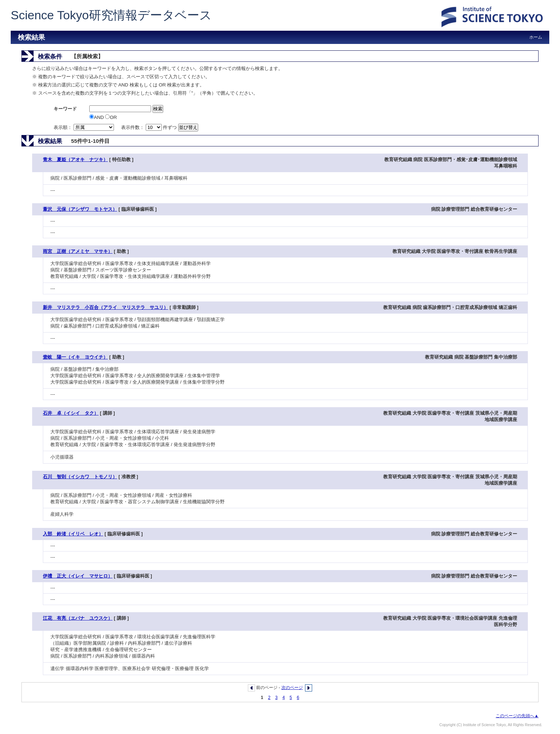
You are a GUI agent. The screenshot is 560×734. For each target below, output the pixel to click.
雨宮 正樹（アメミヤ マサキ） (78, 251)
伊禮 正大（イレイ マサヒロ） (78, 576)
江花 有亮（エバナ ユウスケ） (78, 618)
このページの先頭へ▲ (517, 716)
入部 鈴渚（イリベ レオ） (73, 534)
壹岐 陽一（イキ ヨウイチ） (75, 357)
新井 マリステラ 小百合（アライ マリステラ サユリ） (106, 307)
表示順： (84, 127)
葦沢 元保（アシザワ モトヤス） (80, 209)
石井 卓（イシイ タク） (71, 413)
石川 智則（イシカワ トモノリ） (80, 477)
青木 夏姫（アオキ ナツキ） (75, 159)
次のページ (292, 688)
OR (111, 117)
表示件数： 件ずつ (150, 127)
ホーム (536, 37)
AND (97, 117)
